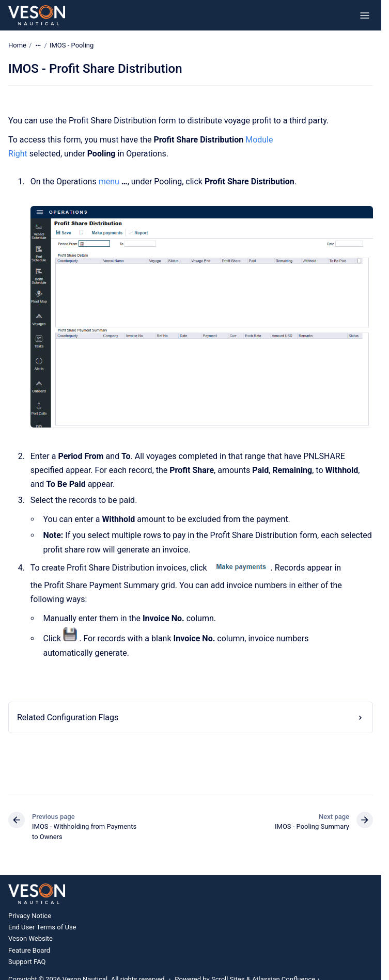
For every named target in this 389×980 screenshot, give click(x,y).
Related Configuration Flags (68, 717)
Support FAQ (27, 962)
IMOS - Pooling (72, 45)
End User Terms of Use (42, 927)
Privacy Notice (30, 916)
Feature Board (29, 950)
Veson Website (30, 938)
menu (109, 181)
